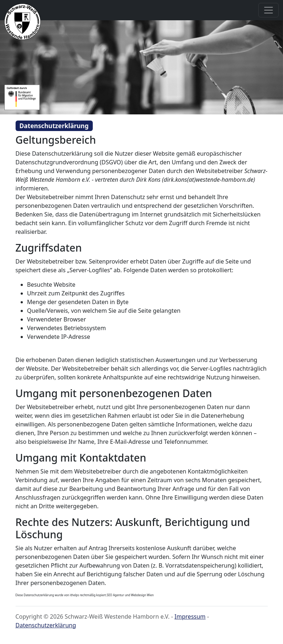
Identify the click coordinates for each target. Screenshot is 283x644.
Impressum (190, 616)
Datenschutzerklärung (46, 625)
